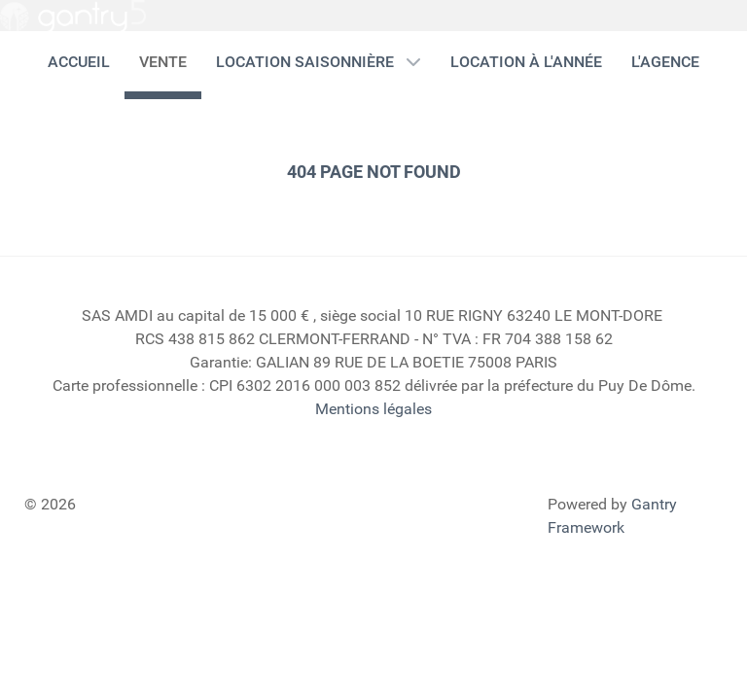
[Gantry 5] (73, 17)
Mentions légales (373, 409)
